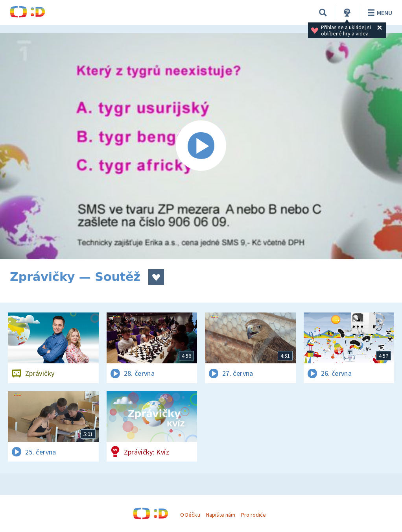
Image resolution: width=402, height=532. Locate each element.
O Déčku (190, 515)
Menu (379, 13)
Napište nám (221, 515)
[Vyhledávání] (323, 13)
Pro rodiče (254, 515)
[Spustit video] (201, 146)
